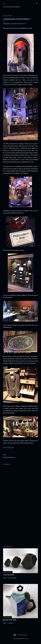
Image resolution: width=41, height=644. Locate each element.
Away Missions (11, 457)
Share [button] (5, 455)
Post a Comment (12, 578)
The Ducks (9, 575)
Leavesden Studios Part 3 (18, 24)
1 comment (10, 623)
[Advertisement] (20, 528)
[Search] (37, 3)
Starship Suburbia (11, 7)
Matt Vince (25, 639)
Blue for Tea (10, 620)
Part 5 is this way (8, 448)
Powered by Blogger (20, 635)
